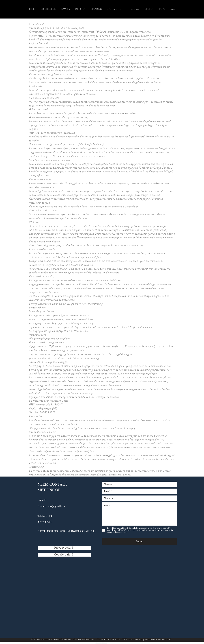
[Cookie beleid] (64, 555)
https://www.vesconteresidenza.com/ (58, 36)
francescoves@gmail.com (52, 506)
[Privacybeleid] (64, 548)
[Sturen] (140, 542)
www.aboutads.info (57, 206)
